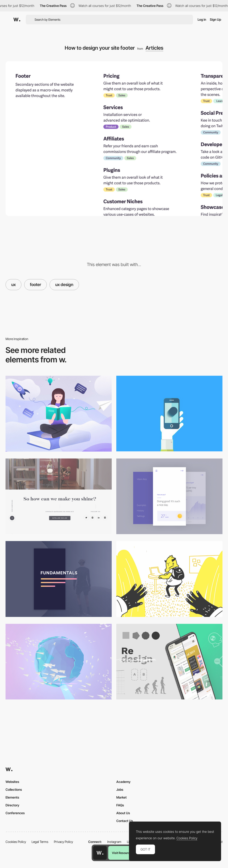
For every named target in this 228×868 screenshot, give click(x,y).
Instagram (114, 842)
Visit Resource (122, 853)
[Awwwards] (17, 20)
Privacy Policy (63, 842)
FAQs (120, 805)
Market (121, 797)
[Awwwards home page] (100, 853)
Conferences (15, 813)
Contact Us (125, 821)
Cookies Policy (16, 842)
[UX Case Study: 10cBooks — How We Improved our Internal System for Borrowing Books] (59, 414)
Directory (12, 805)
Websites (12, 782)
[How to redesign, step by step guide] (169, 662)
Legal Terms (40, 842)
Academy (123, 782)
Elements (12, 797)
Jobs (120, 789)
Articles (154, 48)
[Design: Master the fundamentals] (59, 579)
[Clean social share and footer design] (59, 496)
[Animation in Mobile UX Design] (169, 414)
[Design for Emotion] (59, 662)
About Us (123, 813)
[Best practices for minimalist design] (169, 496)
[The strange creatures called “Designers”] (169, 579)
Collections (14, 789)
